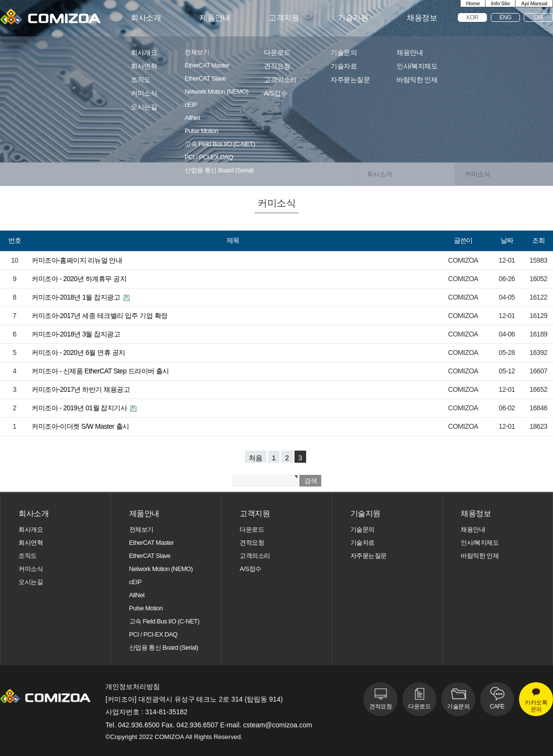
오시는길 (144, 107)
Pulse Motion (201, 131)
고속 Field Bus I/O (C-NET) (220, 144)
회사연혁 (144, 66)
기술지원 (353, 18)
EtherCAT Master (207, 66)
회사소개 (146, 18)
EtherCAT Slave (205, 79)
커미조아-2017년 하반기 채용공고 (81, 389)
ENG (506, 17)
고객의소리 (280, 80)
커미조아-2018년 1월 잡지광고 (77, 297)
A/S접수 (276, 93)
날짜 (507, 240)
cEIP (191, 105)
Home (473, 3)
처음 (256, 458)
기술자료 (344, 66)
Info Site (500, 3)
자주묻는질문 (350, 80)
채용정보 (422, 18)
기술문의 (344, 53)
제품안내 (215, 18)
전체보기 (197, 52)
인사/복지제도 (417, 66)
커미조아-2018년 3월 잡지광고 (76, 334)
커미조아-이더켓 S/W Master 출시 (80, 426)
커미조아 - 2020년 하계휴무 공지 (79, 279)
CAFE (497, 706)
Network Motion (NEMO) (216, 92)
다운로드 (277, 53)
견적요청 (277, 66)
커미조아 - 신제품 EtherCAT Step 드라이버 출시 (100, 371)
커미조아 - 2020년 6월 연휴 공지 (78, 353)
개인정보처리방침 (133, 687)
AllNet (192, 118)
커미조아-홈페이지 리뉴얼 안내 (77, 260)
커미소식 (144, 93)
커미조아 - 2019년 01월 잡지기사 (80, 408)
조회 (538, 240)
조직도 (141, 80)
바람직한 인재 (417, 80)
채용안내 (410, 53)
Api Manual (534, 3)
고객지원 (284, 18)
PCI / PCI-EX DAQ (209, 157)
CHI (538, 17)
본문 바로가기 (0, 0)
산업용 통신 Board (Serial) (219, 170)
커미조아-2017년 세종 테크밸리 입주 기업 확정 (100, 316)
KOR (473, 17)
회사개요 (144, 53)
